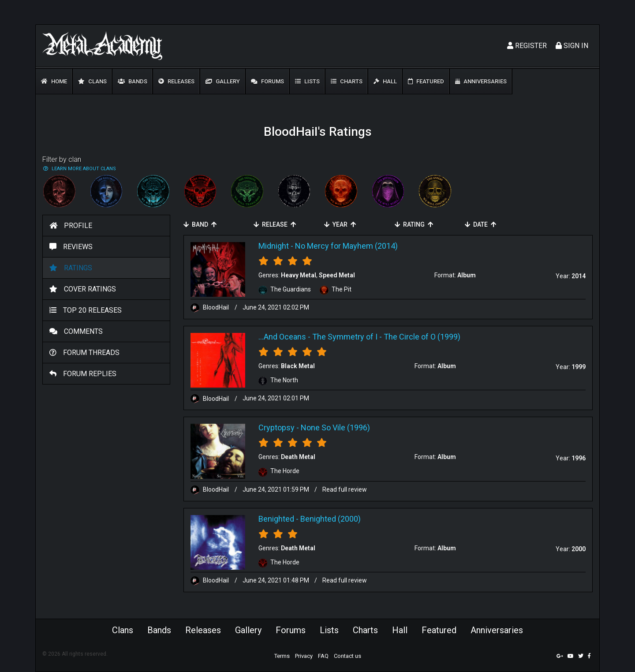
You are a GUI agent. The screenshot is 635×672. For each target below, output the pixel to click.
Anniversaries (481, 81)
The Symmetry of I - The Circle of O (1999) (386, 337)
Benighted (276, 519)
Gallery (223, 81)
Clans (92, 81)
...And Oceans (282, 337)
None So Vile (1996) (335, 427)
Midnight (274, 246)
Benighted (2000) (331, 519)
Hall (385, 81)
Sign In (572, 46)
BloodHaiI (210, 307)
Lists (307, 81)
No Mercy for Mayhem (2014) (346, 246)
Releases (176, 81)
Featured (426, 81)
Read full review (345, 489)
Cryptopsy (276, 427)
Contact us (347, 656)
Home (54, 81)
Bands (133, 81)
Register (527, 46)
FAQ (323, 656)
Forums (267, 81)
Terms (282, 656)
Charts (347, 81)
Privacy (304, 656)
